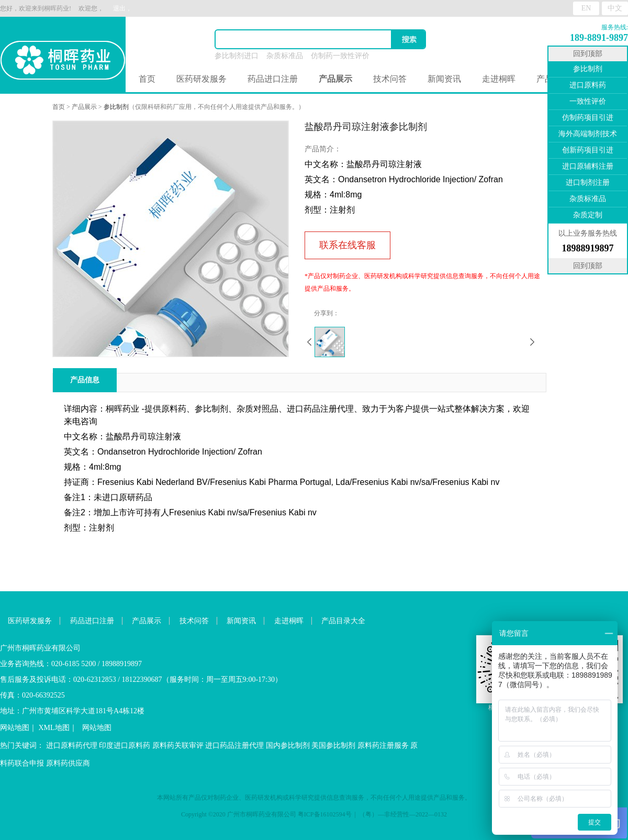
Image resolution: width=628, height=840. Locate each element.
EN (586, 8)
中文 (615, 8)
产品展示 (84, 107)
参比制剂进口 (237, 56)
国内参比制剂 (288, 745)
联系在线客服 (347, 245)
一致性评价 (588, 101)
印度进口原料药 (125, 745)
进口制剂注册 (588, 183)
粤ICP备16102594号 (325, 814)
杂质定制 (588, 215)
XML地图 (54, 728)
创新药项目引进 (588, 150)
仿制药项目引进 (588, 118)
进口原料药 (588, 85)
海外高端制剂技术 (588, 134)
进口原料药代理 (72, 745)
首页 (147, 79)
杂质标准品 (285, 56)
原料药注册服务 (383, 745)
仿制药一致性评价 (340, 56)
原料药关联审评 (178, 745)
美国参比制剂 (333, 745)
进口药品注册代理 (234, 745)
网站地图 (15, 728)
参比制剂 (116, 107)
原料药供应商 (68, 763)
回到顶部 (588, 54)
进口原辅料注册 (588, 166)
